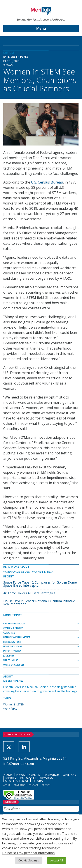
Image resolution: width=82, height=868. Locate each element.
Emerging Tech (12, 642)
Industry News (12, 651)
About (7, 785)
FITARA (38, 781)
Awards (46, 778)
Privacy (46, 785)
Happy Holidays (13, 646)
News (21, 775)
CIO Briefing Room (14, 624)
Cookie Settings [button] (29, 860)
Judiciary (9, 656)
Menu (41, 28)
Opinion (69, 775)
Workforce (10, 709)
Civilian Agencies (13, 628)
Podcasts (28, 778)
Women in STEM (14, 704)
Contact (33, 785)
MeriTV (11, 778)
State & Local (17, 781)
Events (34, 775)
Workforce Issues (17, 572)
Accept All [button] (57, 860)
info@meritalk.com (19, 764)
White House (11, 660)
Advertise (19, 785)
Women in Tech (43, 572)
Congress (9, 633)
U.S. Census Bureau (47, 182)
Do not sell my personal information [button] (28, 853)
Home (8, 775)
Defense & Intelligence (17, 637)
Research (51, 775)
